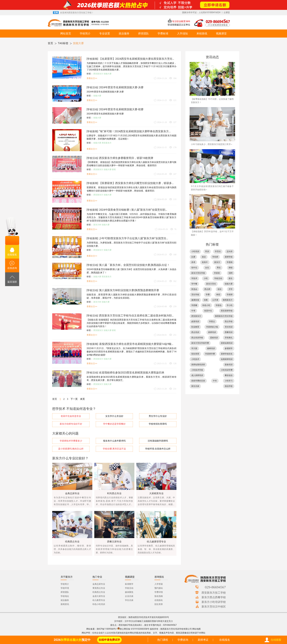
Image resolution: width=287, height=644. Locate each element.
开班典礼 (229, 338)
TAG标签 (63, 43)
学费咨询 (183, 640)
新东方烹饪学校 (198, 273)
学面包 (219, 305)
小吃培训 (195, 251)
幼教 (206, 300)
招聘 (231, 273)
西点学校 (229, 321)
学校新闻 (92, 59)
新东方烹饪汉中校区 (214, 606)
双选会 (194, 289)
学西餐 (194, 305)
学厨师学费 (210, 354)
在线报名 (225, 640)
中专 (215, 381)
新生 (231, 278)
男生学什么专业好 (158, 416)
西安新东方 (98, 74)
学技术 (194, 278)
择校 (231, 268)
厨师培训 (212, 332)
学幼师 (215, 257)
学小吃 (230, 305)
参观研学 (229, 348)
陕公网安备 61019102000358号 (135, 629)
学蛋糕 (230, 262)
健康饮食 (195, 300)
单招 (218, 295)
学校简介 (85, 33)
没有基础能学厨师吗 (158, 441)
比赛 (193, 257)
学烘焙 (217, 273)
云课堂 (227, 12)
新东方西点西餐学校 (214, 597)
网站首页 (66, 33)
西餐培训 (229, 332)
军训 (207, 251)
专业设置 (105, 33)
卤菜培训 (195, 321)
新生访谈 (195, 386)
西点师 (207, 289)
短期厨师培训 (227, 359)
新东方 (217, 262)
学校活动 (92, 87)
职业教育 (195, 327)
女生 (207, 268)
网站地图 (196, 629)
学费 (208, 295)
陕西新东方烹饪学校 (224, 316)
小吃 (206, 278)
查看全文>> (92, 78)
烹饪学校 (195, 295)
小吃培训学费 (227, 370)
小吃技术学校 (197, 370)
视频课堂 (221, 33)
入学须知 (182, 33)
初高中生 (208, 311)
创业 (220, 289)
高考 (193, 262)
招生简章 (195, 354)
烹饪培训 (229, 327)
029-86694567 (215, 587)
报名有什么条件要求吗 (114, 441)
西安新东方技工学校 (214, 593)
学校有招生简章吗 (158, 424)
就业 (204, 257)
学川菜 (194, 348)
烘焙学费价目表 (198, 381)
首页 (50, 43)
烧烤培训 (211, 348)
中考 (193, 311)
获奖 (114, 169)
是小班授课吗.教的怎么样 (71, 449)
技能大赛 (78, 43)
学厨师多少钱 (212, 327)
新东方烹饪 (211, 284)
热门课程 (163, 640)
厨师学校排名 (227, 354)
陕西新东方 (228, 300)
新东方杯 (97, 225)
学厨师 (230, 295)
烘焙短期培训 (227, 343)
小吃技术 (195, 359)
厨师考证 (203, 640)
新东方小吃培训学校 (214, 602)
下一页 (74, 399)
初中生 (194, 268)
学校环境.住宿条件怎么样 (158, 449)
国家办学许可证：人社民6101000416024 (201, 12)
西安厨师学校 (227, 311)
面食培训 (229, 365)
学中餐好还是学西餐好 (114, 424)
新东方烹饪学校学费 (200, 343)
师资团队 (143, 33)
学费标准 (163, 33)
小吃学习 (229, 381)
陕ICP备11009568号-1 (107, 629)
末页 (82, 399)
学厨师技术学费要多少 (71, 441)
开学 (231, 289)
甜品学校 (229, 386)
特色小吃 (206, 305)
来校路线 (202, 33)
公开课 (215, 300)
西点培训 (195, 332)
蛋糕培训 (214, 338)
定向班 (230, 251)
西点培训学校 (197, 338)
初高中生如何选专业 (71, 416)
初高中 (205, 262)
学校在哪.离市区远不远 (114, 449)
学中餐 (194, 284)
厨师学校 (229, 257)
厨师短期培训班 (198, 365)
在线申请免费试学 (109, 640)
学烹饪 (218, 251)
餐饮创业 (229, 375)
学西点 (212, 321)
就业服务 (124, 33)
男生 (219, 268)
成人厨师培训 (197, 375)
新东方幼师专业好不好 (71, 424)
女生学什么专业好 (114, 416)
